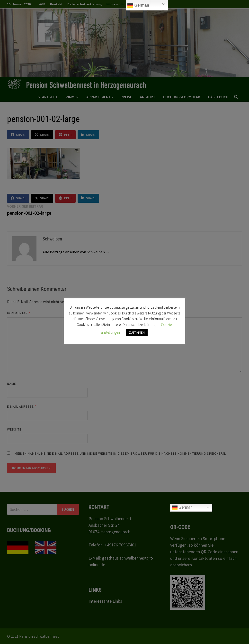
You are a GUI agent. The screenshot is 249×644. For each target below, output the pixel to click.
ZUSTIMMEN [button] (137, 333)
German (138, 6)
